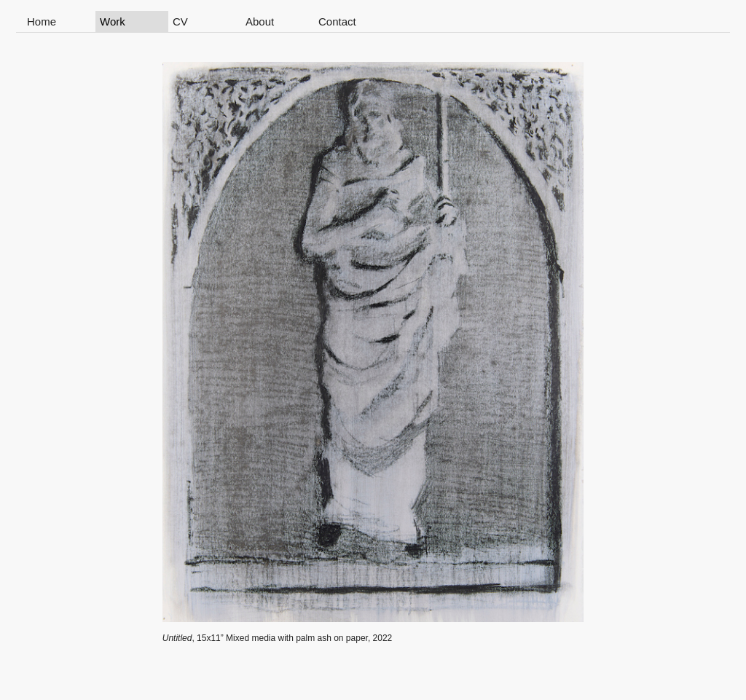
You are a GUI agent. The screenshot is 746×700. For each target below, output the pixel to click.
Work (113, 21)
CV (180, 21)
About (260, 21)
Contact (337, 21)
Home (42, 21)
